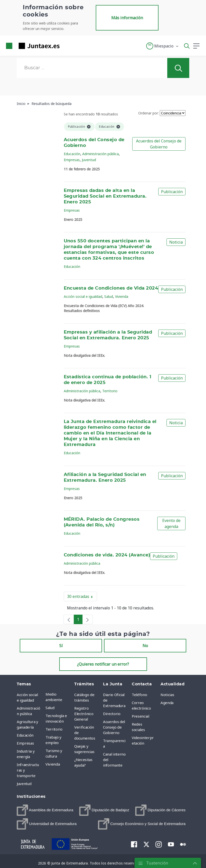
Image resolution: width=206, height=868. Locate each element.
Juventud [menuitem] (24, 784)
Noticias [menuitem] (167, 695)
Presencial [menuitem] (140, 716)
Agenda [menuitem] (167, 703)
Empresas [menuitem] (25, 743)
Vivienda (122, 296)
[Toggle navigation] (66, 46)
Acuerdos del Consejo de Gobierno (159, 144)
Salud (109, 296)
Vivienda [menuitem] (53, 764)
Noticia (176, 242)
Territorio (110, 391)
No (145, 646)
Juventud (89, 160)
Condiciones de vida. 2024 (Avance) (107, 555)
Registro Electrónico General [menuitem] (84, 714)
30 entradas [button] (82, 597)
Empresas (72, 160)
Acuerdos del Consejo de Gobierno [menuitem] (114, 727)
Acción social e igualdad (83, 296)
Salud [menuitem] (50, 708)
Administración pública (100, 154)
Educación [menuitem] (25, 735)
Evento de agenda (171, 523)
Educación (72, 154)
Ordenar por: (148, 113)
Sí (61, 646)
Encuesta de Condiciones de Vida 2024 (111, 288)
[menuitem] (45, 810)
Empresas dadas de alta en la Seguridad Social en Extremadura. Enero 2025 (105, 196)
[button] (163, 46)
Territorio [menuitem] (54, 729)
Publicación (172, 192)
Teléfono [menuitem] (139, 695)
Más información (127, 18)
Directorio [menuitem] (112, 714)
